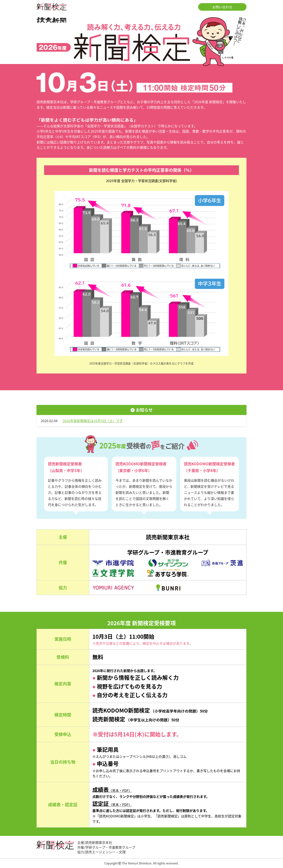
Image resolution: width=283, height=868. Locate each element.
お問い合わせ (222, 7)
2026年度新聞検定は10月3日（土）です (93, 421)
